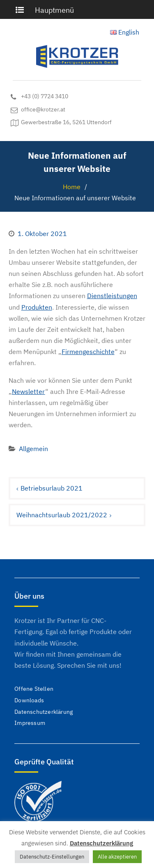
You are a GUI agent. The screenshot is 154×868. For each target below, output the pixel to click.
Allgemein (33, 449)
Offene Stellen (34, 689)
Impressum (30, 723)
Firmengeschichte (88, 352)
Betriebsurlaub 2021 (52, 488)
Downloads (29, 700)
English (125, 32)
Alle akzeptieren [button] (117, 857)
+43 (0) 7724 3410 (45, 96)
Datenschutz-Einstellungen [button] (52, 857)
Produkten (37, 307)
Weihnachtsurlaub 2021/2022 (62, 515)
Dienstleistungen (112, 296)
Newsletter (29, 391)
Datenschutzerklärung (44, 712)
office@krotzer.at (43, 110)
